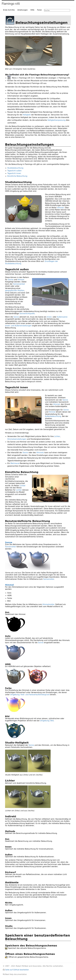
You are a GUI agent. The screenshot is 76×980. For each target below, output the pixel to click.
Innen (49, 317)
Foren (40, 10)
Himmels (40, 453)
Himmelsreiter (48, 604)
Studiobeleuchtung (15, 168)
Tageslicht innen (14, 173)
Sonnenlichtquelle (27, 314)
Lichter (57, 436)
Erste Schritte (9, 10)
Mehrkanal (15, 463)
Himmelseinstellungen (17, 439)
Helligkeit (27, 115)
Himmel (60, 208)
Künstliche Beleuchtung (17, 176)
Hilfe (32, 10)
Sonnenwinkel (19, 284)
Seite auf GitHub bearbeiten (16, 970)
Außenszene (62, 317)
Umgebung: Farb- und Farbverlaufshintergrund (30, 695)
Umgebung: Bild (47, 721)
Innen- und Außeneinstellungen (18, 326)
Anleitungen (22, 10)
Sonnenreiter (11, 547)
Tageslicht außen (14, 171)
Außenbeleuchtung (53, 416)
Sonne (11, 280)
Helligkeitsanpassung (56, 120)
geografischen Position (15, 291)
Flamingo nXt (11, 4)
